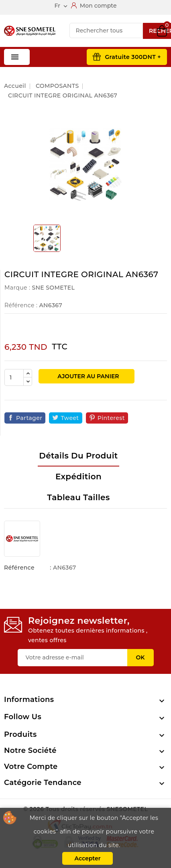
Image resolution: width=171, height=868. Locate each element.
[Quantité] (14, 377)
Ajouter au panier (87, 376)
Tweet (70, 418)
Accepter (87, 858)
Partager (29, 418)
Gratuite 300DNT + (133, 57)
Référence (19, 568)
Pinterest (111, 418)
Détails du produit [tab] (78, 456)
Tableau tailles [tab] (78, 497)
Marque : (17, 288)
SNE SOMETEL (53, 288)
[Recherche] (106, 30)
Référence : (21, 305)
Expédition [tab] (78, 477)
